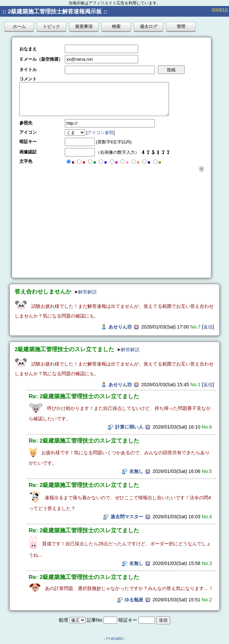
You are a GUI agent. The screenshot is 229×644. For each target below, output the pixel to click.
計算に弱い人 (129, 427)
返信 (208, 327)
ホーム (19, 27)
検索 (116, 27)
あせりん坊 (120, 327)
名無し (136, 471)
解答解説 (87, 292)
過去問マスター (127, 517)
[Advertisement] (111, 222)
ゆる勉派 (134, 600)
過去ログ (149, 27)
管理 (181, 27)
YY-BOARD (114, 639)
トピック (51, 27)
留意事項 (84, 27)
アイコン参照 (100, 133)
